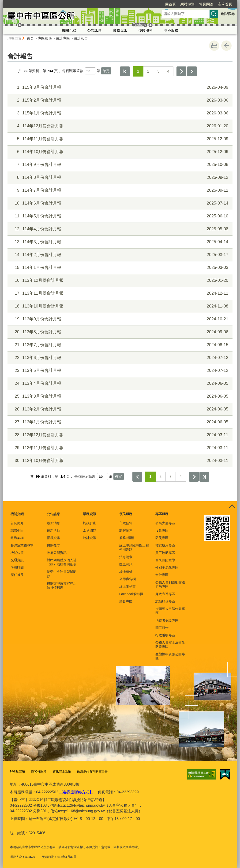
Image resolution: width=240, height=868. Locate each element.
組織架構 (17, 538)
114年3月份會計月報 (119, 242)
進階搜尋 (228, 14)
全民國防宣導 (165, 560)
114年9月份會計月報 (119, 165)
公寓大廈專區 (165, 523)
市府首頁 (198, 4)
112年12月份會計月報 (119, 435)
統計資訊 (90, 538)
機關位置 (17, 553)
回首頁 (144, 4)
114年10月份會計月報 (119, 152)
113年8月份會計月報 (119, 332)
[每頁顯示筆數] (90, 71)
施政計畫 (90, 523)
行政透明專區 (165, 635)
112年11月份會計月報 (119, 448)
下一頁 (181, 71)
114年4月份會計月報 (119, 229)
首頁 (30, 38)
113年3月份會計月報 (119, 396)
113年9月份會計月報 (119, 319)
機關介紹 (69, 30)
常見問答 (179, 4)
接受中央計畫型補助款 (62, 574)
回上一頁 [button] (226, 46)
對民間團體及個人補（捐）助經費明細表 (62, 562)
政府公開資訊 (57, 553)
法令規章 (126, 557)
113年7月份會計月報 (119, 345)
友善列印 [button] (214, 46)
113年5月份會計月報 (119, 371)
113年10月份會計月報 (119, 306)
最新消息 (53, 523)
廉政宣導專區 (165, 594)
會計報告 (81, 38)
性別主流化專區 (167, 568)
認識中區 (17, 531)
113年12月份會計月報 (119, 280)
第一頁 (125, 71)
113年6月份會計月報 (119, 358)
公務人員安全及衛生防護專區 (170, 645)
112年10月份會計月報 (119, 461)
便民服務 (146, 30)
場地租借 (126, 572)
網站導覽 (161, 4)
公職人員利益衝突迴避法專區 (170, 584)
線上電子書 (127, 586)
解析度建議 (17, 771)
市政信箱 (126, 523)
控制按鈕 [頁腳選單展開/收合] (232, 506)
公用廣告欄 (127, 579)
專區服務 (171, 30)
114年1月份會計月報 (119, 268)
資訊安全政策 (62, 771)
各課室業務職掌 (22, 545)
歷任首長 (17, 575)
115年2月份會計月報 (119, 100)
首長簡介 (17, 523)
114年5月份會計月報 (119, 216)
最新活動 (53, 531)
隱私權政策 (39, 771)
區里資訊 (126, 564)
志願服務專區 (165, 601)
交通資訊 (17, 560)
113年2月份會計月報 (119, 409)
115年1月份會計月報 (119, 113)
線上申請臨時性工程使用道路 (134, 547)
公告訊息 (94, 30)
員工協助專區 (165, 553)
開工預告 (162, 628)
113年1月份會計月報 (119, 422)
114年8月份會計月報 (119, 178)
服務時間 (17, 568)
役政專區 (162, 531)
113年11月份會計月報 (119, 293)
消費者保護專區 (167, 620)
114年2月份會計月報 (119, 255)
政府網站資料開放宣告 (92, 771)
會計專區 (63, 38)
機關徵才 (53, 545)
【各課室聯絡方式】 (76, 792)
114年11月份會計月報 (119, 139)
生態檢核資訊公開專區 (170, 656)
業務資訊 (120, 30)
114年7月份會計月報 (119, 190)
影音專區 (126, 601)
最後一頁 (192, 71)
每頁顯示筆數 (73, 71)
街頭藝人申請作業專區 (170, 611)
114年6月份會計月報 (119, 203)
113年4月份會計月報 (119, 383)
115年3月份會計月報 (119, 87)
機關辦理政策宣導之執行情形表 (62, 586)
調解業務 (126, 531)
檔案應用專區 (165, 545)
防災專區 (162, 538)
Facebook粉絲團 (131, 594)
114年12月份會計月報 (119, 126)
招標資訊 (53, 538)
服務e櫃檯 (127, 538)
